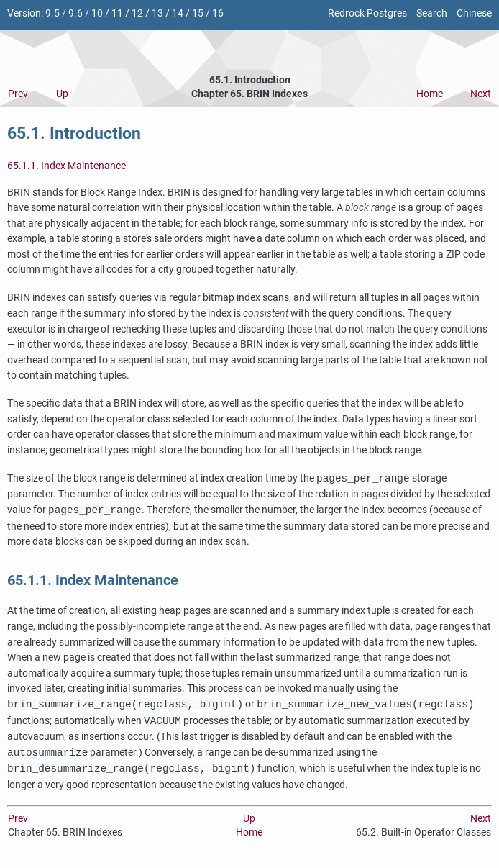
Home (430, 94)
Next (481, 94)
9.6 (75, 13)
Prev (18, 94)
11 (117, 13)
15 (198, 13)
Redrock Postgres (367, 13)
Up (62, 94)
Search (432, 13)
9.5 (52, 13)
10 (97, 13)
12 (137, 13)
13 (157, 13)
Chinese (474, 13)
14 (178, 13)
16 (218, 13)
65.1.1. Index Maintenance (67, 166)
